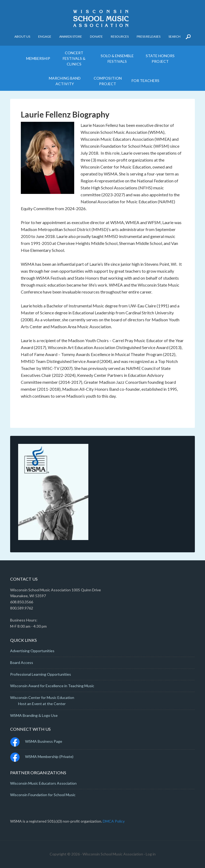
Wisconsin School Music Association (102, 19)
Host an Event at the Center (42, 704)
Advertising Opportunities (32, 651)
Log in (151, 854)
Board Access (22, 662)
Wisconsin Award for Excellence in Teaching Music (52, 686)
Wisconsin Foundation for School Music (43, 795)
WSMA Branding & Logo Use (34, 715)
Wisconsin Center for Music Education (42, 697)
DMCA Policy (114, 821)
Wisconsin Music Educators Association (43, 783)
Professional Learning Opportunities (41, 674)
